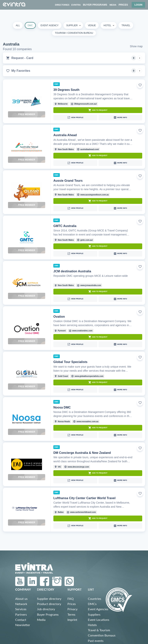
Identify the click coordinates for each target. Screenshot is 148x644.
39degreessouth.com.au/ (85, 104)
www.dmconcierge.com (78, 467)
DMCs (92, 604)
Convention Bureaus (102, 635)
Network (21, 604)
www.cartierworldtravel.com (83, 512)
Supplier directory (49, 599)
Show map (136, 46)
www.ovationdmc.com (82, 331)
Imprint (72, 620)
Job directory (46, 609)
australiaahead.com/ (90, 149)
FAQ (71, 599)
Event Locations (99, 620)
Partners (21, 614)
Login (138, 5)
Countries (95, 599)
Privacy (72, 609)
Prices (72, 604)
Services (21, 609)
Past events (96, 641)
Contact (21, 620)
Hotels (92, 625)
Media (41, 620)
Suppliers (94, 614)
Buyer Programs (48, 614)
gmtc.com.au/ (87, 240)
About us (21, 599)
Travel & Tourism (99, 630)
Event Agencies (98, 609)
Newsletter (23, 625)
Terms (71, 614)
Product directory (49, 604)
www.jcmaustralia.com (91, 285)
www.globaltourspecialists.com (89, 376)
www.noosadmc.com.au (87, 422)
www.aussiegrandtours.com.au (95, 195)
